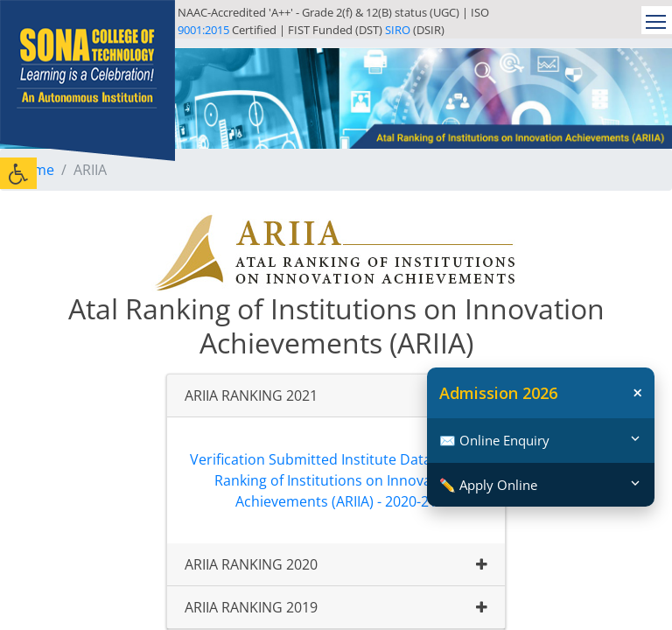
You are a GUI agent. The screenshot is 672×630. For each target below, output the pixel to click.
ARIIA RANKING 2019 (251, 607)
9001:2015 (203, 30)
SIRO (398, 30)
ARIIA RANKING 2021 (251, 395)
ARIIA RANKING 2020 (251, 564)
